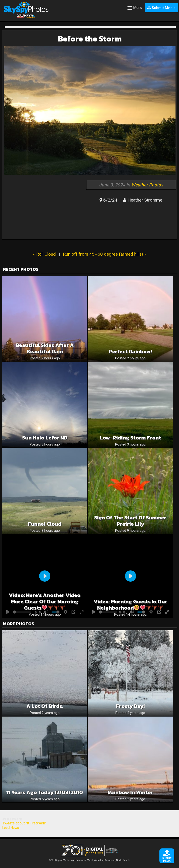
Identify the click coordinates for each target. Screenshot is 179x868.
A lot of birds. (45, 706)
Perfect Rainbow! (130, 352)
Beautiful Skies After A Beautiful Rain (45, 348)
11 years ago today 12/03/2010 (45, 792)
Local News (11, 828)
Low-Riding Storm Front (130, 438)
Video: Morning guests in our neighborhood (130, 605)
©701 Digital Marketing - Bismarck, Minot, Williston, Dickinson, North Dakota (89, 859)
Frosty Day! (130, 706)
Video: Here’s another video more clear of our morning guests (45, 602)
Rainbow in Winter (130, 792)
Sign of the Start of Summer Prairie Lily (130, 521)
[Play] (45, 576)
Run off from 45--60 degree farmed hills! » (105, 254)
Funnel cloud (45, 524)
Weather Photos (147, 185)
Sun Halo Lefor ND (45, 438)
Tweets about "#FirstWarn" (24, 823)
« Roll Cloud (44, 254)
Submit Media (161, 8)
